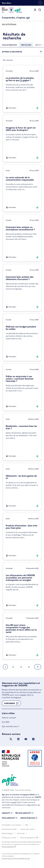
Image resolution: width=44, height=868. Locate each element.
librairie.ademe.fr (24, 813)
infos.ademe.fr (10, 818)
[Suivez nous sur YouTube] (26, 739)
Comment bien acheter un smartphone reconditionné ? (20, 228)
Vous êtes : (7, 4)
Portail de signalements (29, 838)
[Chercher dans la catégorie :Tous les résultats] (9, 45)
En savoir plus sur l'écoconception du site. (16, 858)
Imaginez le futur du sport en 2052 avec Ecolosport (21, 129)
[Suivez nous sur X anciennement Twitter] (11, 739)
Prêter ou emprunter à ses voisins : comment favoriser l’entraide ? (20, 379)
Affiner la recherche (22, 52)
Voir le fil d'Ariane (9, 24)
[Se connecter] (35, 10)
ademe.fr (7, 813)
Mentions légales (7, 833)
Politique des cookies (9, 838)
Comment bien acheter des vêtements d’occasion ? (20, 278)
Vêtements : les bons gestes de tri (21, 477)
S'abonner (11, 704)
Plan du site (21, 833)
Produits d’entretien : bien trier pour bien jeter (22, 527)
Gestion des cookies (27, 829)
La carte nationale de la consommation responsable (20, 178)
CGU (27, 825)
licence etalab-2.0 (9, 846)
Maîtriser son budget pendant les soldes (21, 328)
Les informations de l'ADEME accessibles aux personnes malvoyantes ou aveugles (20, 578)
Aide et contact (9, 717)
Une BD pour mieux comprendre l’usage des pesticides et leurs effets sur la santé (21, 628)
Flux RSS (6, 722)
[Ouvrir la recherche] (40, 10)
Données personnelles (9, 829)
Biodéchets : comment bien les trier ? (21, 427)
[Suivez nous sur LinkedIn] (18, 739)
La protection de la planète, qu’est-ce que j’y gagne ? (20, 79)
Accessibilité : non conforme (11, 825)
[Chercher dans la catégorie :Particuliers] (26, 45)
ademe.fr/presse (29, 818)
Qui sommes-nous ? (11, 726)
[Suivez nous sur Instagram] (33, 739)
